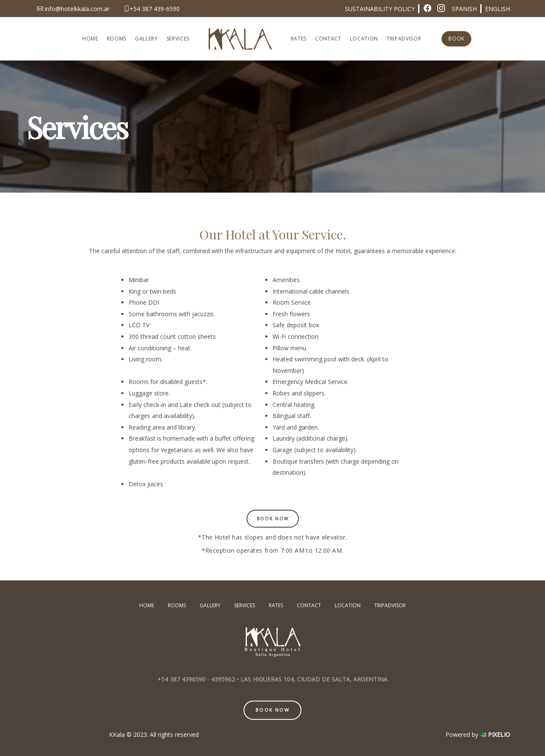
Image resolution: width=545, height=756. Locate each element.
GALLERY (146, 39)
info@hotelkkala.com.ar (73, 9)
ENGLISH (498, 9)
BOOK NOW (272, 710)
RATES (299, 39)
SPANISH (464, 9)
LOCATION (364, 39)
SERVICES (178, 39)
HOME (90, 39)
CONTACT (328, 39)
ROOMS (117, 39)
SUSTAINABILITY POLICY (380, 9)
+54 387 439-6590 (152, 9)
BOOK (456, 39)
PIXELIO (499, 734)
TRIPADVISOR (404, 39)
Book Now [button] (273, 519)
